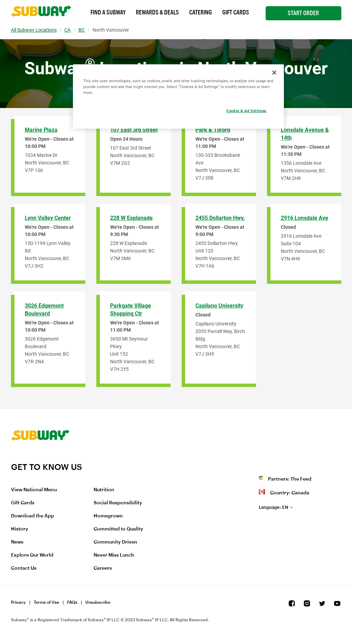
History (20, 529)
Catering (201, 12)
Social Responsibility (118, 503)
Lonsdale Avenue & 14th (305, 134)
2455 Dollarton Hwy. (220, 218)
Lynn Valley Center (48, 218)
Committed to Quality (118, 529)
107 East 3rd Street (134, 130)
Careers (103, 568)
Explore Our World (32, 555)
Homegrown (108, 516)
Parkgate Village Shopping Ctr (131, 310)
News (17, 542)
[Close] (274, 73)
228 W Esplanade (131, 218)
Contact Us (24, 568)
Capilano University (219, 306)
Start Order (303, 13)
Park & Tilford (213, 130)
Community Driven (115, 542)
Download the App (33, 516)
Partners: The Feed (290, 479)
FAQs (72, 602)
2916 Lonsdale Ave (305, 218)
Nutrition (104, 490)
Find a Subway (108, 12)
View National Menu (34, 490)
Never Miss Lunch (114, 555)
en (274, 507)
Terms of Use (46, 602)
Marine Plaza (41, 130)
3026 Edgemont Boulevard (44, 310)
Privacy (18, 602)
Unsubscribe (98, 602)
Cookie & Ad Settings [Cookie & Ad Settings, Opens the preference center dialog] (246, 111)
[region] (179, 96)
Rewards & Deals (157, 12)
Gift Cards (236, 12)
